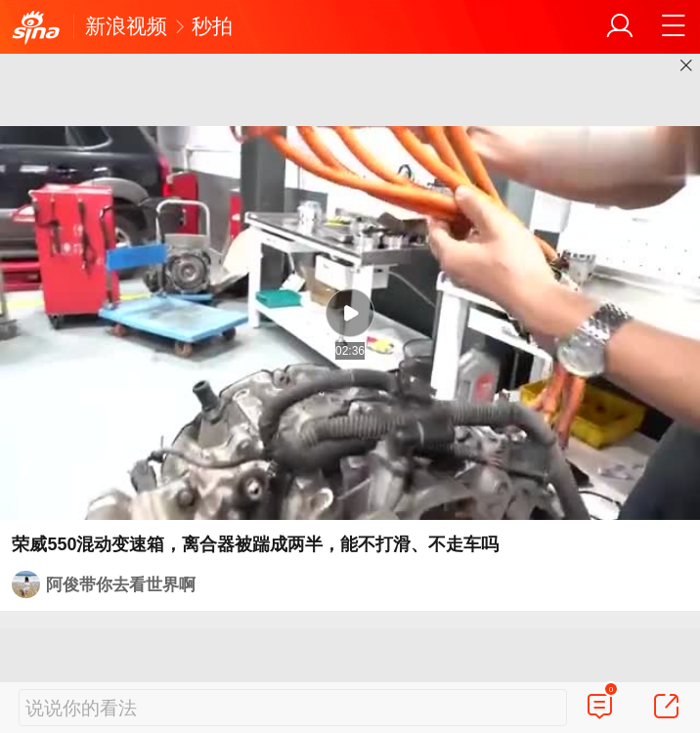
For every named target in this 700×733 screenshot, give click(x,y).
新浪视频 (126, 26)
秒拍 (212, 26)
